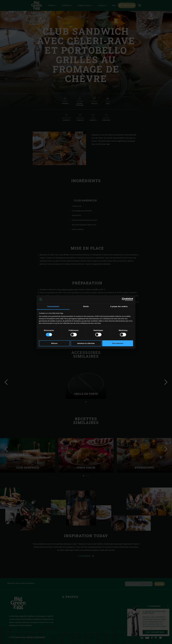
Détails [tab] (86, 306)
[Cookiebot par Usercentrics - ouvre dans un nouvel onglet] (123, 299)
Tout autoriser (118, 343)
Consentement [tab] (53, 306)
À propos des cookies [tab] (119, 306)
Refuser (54, 343)
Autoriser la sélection (86, 343)
